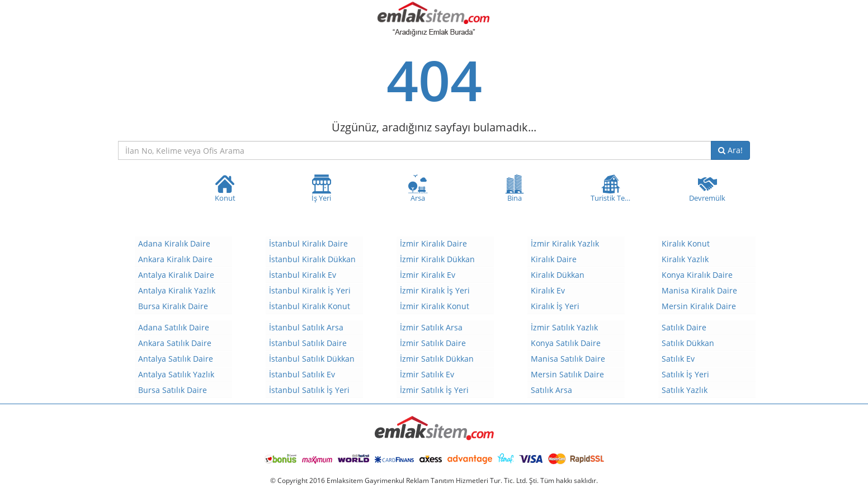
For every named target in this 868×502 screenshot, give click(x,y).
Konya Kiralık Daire (697, 275)
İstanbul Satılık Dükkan (312, 359)
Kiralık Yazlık (685, 259)
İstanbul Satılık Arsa (306, 327)
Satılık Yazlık (685, 390)
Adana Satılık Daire (174, 327)
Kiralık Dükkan (558, 275)
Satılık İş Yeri (685, 374)
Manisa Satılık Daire (568, 359)
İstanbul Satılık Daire (308, 343)
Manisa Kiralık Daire (699, 290)
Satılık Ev (678, 359)
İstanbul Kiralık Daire (308, 243)
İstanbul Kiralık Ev (303, 275)
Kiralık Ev (548, 290)
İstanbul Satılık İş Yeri (309, 390)
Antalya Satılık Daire (176, 359)
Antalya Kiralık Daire (176, 275)
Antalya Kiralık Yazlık (177, 290)
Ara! (730, 150)
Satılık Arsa (551, 390)
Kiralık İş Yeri (555, 306)
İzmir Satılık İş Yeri (434, 390)
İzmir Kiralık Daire (433, 243)
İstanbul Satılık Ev (302, 374)
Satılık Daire (684, 327)
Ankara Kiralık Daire (175, 259)
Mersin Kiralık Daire (699, 306)
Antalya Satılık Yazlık (176, 374)
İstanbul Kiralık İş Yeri (310, 290)
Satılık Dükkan (688, 343)
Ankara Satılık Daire (175, 343)
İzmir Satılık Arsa (431, 327)
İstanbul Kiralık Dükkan (312, 259)
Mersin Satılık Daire (567, 374)
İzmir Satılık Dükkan (437, 359)
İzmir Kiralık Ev (428, 275)
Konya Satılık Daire (566, 343)
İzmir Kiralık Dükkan (437, 259)
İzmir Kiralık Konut (435, 306)
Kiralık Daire (554, 259)
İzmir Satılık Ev (427, 374)
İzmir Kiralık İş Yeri (435, 290)
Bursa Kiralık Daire (173, 306)
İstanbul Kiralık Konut (310, 306)
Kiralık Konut (686, 243)
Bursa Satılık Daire (173, 390)
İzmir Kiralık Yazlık (565, 243)
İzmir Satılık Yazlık (564, 327)
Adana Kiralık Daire (174, 243)
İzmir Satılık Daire (433, 343)
